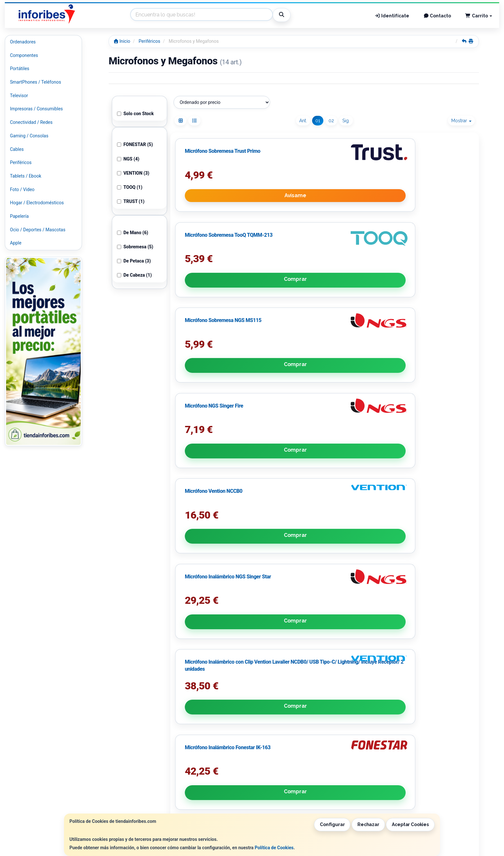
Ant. (303, 121)
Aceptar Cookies (410, 824)
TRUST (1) (131, 201)
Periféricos (21, 162)
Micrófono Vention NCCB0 (316, 374)
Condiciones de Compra (157, 802)
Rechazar (368, 824)
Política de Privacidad (195, 738)
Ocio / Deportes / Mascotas (38, 230)
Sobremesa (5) (135, 247)
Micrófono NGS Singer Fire (214, 374)
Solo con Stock (135, 114)
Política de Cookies (274, 848)
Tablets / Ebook (26, 176)
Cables (17, 149)
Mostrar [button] (461, 121)
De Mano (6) (133, 233)
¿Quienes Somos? (151, 808)
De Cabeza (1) (134, 275)
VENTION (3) (133, 173)
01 (318, 121)
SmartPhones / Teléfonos (36, 82)
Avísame (222, 261)
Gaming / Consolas (29, 136)
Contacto (437, 16)
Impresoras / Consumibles (36, 109)
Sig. (346, 121)
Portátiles (20, 69)
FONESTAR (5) (135, 144)
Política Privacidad (152, 795)
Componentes (24, 55)
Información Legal (253, 788)
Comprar (325, 261)
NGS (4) (128, 159)
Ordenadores (23, 42)
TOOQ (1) (130, 187)
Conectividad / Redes (31, 122)
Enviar (207, 769)
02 (331, 121)
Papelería (19, 216)
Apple (16, 243)
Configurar (332, 824)
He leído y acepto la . (179, 752)
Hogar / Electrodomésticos (37, 203)
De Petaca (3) (134, 261)
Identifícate (392, 16)
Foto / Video (22, 189)
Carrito (479, 16)
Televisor (19, 96)
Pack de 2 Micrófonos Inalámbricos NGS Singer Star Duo (423, 538)
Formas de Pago (251, 802)
